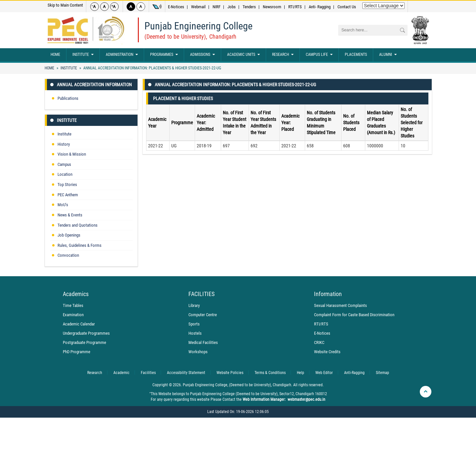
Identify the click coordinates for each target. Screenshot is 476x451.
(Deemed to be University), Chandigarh (190, 37)
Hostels (195, 333)
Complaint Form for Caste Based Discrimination (354, 315)
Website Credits (327, 352)
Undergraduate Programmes (86, 333)
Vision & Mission (72, 154)
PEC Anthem (68, 195)
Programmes (164, 55)
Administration (122, 55)
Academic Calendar (79, 324)
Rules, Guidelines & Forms (79, 245)
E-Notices (176, 7)
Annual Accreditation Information (94, 85)
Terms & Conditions (270, 373)
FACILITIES (201, 294)
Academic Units (243, 55)
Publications (68, 98)
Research (283, 55)
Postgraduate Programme (84, 342)
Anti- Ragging (320, 7)
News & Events (70, 215)
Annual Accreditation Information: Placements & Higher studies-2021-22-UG (152, 68)
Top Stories (67, 185)
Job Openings (69, 235)
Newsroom (272, 7)
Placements (356, 55)
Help (300, 373)
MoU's (63, 205)
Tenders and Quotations (78, 225)
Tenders (249, 7)
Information (328, 294)
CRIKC (319, 342)
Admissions (202, 55)
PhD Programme (77, 352)
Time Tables (73, 305)
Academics (76, 294)
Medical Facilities (203, 342)
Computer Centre (203, 315)
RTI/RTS (295, 7)
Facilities (148, 373)
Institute (83, 55)
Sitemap (382, 373)
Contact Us (347, 7)
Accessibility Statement (186, 373)
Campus (64, 164)
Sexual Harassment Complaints (340, 305)
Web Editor (324, 373)
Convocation (68, 255)
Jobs (232, 7)
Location (65, 174)
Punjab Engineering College (198, 26)
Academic (121, 373)
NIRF (217, 7)
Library (194, 305)
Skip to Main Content (65, 5)
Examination (73, 315)
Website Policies (230, 373)
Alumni (388, 55)
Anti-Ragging (354, 373)
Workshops (198, 352)
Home (55, 55)
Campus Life (319, 55)
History (64, 144)
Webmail (198, 7)
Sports (194, 324)
